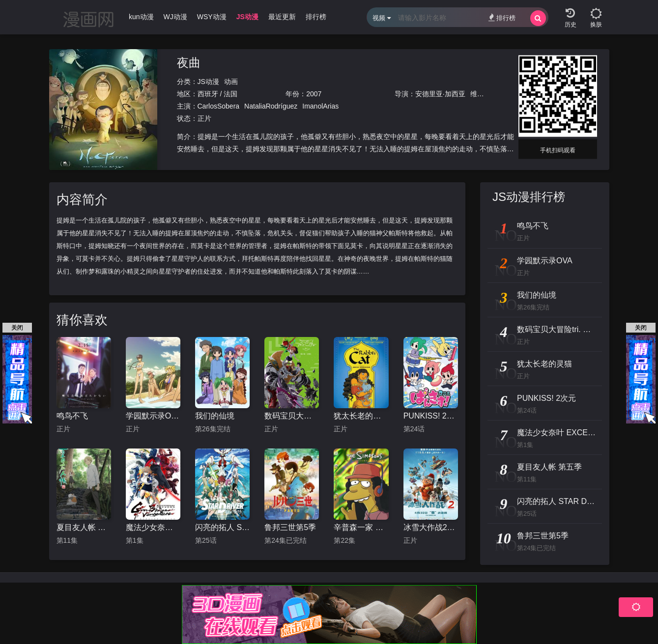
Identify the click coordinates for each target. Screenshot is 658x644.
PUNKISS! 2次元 (431, 416)
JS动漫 (208, 82)
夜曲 (189, 63)
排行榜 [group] (316, 17)
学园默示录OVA (153, 416)
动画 (231, 82)
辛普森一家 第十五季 (361, 527)
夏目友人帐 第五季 (84, 527)
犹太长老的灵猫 (361, 416)
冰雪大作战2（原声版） (431, 527)
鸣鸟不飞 (72, 416)
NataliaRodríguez (271, 106)
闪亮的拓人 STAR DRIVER (222, 527)
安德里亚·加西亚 (440, 94)
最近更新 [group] (282, 17)
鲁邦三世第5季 (290, 527)
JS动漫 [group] (247, 17)
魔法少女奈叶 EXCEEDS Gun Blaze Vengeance (153, 527)
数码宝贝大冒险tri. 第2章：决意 (292, 416)
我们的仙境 (215, 416)
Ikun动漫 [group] (140, 17)
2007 (314, 94)
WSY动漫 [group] (212, 17)
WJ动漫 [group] (175, 17)
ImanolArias (320, 106)
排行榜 (502, 17)
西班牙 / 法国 (218, 94)
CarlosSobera (219, 106)
